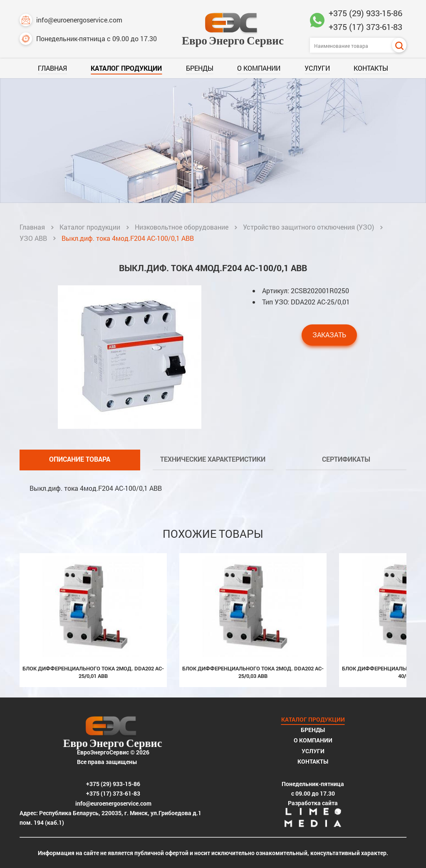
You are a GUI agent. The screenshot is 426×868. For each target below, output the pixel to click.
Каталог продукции (126, 68)
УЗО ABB (33, 238)
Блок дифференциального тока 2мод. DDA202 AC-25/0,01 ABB (93, 672)
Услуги (317, 68)
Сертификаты (346, 459)
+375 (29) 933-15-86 (365, 13)
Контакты (371, 68)
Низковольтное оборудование (182, 227)
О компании (259, 68)
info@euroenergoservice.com (71, 20)
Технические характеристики (213, 459)
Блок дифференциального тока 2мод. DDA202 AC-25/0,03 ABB (253, 672)
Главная (52, 68)
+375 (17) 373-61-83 (365, 27)
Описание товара (80, 459)
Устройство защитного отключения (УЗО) (308, 227)
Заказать (329, 335)
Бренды (200, 68)
